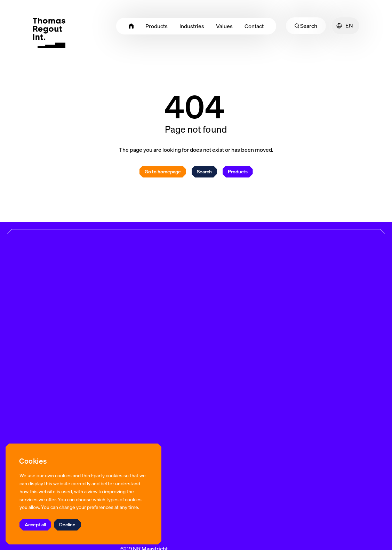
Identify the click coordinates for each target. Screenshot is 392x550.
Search (306, 26)
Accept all (35, 524)
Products (238, 171)
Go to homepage (163, 171)
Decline (67, 524)
